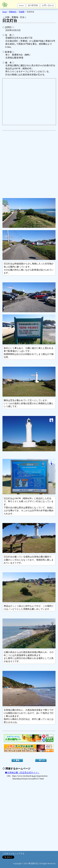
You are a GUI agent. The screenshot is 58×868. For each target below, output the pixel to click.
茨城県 (22, 12)
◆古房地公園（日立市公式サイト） (22, 773)
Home (21, 5)
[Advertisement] (29, 163)
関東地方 (13, 12)
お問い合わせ (48, 5)
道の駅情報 (33, 5)
